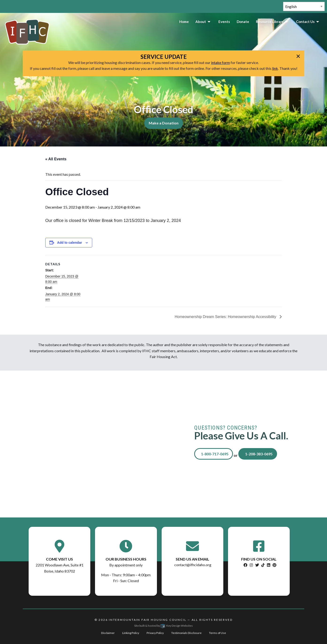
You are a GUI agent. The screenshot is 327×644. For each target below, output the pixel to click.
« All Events (56, 159)
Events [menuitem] (224, 22)
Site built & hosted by (163, 626)
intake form (221, 62)
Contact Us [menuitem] (305, 22)
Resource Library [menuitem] (270, 22)
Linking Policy (131, 633)
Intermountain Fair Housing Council (148, 620)
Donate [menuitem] (243, 22)
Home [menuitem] (184, 22)
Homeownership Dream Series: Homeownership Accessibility (226, 317)
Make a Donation (164, 123)
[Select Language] (304, 6)
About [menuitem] (201, 22)
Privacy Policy (155, 633)
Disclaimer (108, 633)
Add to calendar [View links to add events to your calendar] (70, 243)
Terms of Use (217, 633)
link (275, 68)
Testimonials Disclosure (186, 633)
